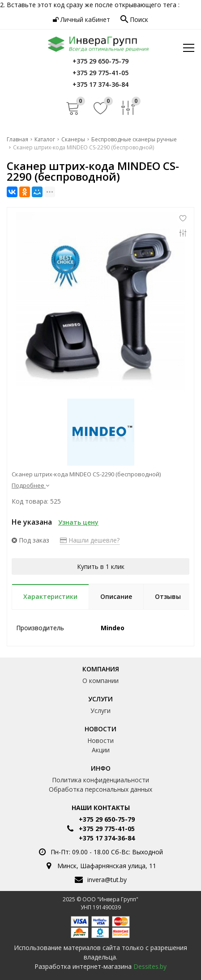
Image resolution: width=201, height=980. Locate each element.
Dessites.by (150, 966)
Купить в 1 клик (101, 566)
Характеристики (50, 596)
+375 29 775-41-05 (107, 829)
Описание (116, 596)
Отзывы (168, 596)
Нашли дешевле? (90, 540)
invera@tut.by (107, 880)
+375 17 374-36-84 (107, 838)
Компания (101, 669)
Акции (101, 750)
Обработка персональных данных (100, 789)
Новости (100, 729)
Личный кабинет (81, 19)
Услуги (100, 699)
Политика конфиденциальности (100, 780)
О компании (100, 681)
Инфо (101, 768)
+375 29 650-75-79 (107, 819)
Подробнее (30, 485)
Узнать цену (78, 522)
